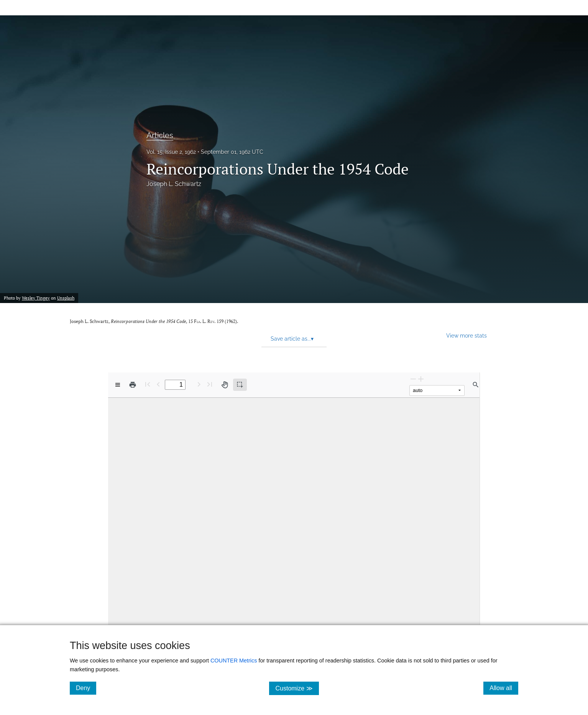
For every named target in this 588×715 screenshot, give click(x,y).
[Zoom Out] (413, 379)
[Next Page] (199, 384)
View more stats (466, 335)
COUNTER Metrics (234, 661)
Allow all (504, 688)
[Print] (133, 385)
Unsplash (66, 298)
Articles (160, 135)
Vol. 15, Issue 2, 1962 (171, 152)
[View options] (118, 385)
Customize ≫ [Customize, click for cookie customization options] (297, 688)
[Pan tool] (225, 385)
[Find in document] (476, 385)
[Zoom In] (421, 379)
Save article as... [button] (292, 339)
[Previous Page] (158, 384)
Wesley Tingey (36, 298)
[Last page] (210, 384)
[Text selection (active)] (240, 385)
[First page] (148, 384)
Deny (86, 688)
